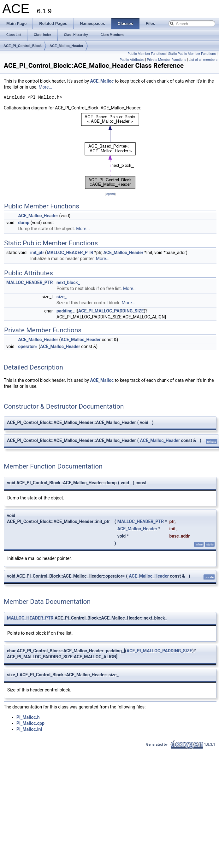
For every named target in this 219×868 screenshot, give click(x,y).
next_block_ (68, 283)
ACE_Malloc (102, 81)
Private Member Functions (167, 60)
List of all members (203, 60)
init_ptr (37, 253)
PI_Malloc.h (28, 717)
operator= (28, 347)
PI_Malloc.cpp (30, 723)
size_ (62, 297)
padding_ (65, 311)
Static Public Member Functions (192, 54)
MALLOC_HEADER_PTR (70, 253)
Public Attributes (132, 60)
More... (45, 87)
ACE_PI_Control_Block (23, 46)
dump (24, 223)
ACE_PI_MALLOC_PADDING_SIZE (111, 311)
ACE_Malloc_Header (66, 46)
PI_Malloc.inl (29, 729)
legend (110, 194)
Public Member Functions (147, 54)
